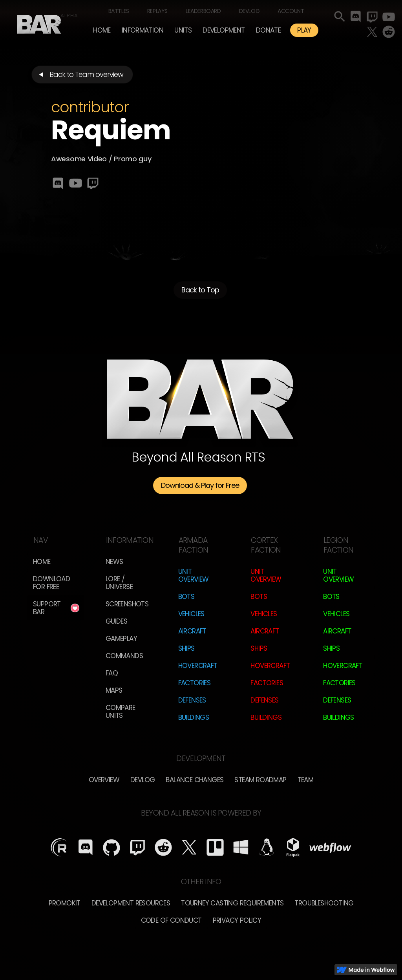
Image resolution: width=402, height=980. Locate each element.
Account (291, 11)
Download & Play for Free (200, 485)
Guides (116, 621)
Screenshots (127, 604)
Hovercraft (198, 666)
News (114, 562)
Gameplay (121, 639)
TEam (306, 780)
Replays (157, 11)
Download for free (51, 583)
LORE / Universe (119, 583)
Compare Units (121, 712)
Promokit (65, 903)
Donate (268, 30)
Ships (186, 648)
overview (104, 780)
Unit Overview (194, 575)
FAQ (112, 673)
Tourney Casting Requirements (232, 903)
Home (102, 30)
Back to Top (200, 290)
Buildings (194, 717)
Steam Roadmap (260, 780)
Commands (124, 656)
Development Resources (131, 903)
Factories (195, 683)
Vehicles (191, 614)
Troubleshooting (324, 903)
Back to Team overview (86, 74)
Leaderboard (203, 11)
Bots (186, 597)
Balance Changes (195, 780)
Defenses (192, 700)
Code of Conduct (171, 920)
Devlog (249, 11)
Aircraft (192, 631)
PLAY (304, 30)
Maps (114, 690)
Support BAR (47, 608)
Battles (119, 11)
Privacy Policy (237, 920)
